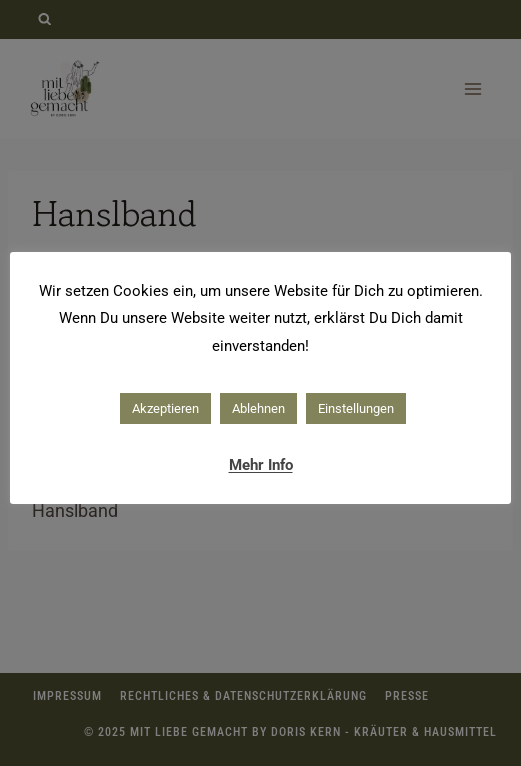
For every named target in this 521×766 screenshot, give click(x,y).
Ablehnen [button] (258, 408)
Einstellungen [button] (356, 408)
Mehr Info (261, 465)
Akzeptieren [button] (165, 408)
